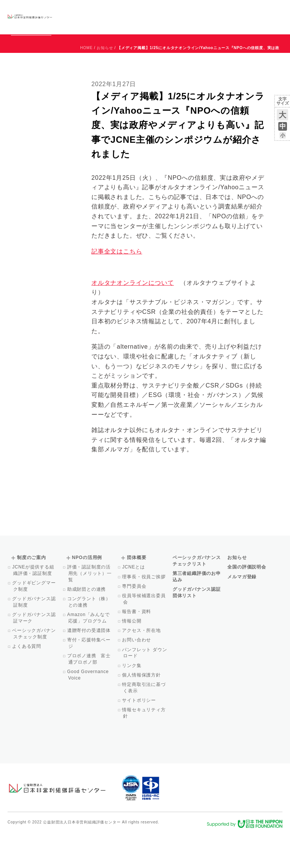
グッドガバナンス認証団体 (70, 17)
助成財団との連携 (87, 624)
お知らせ (206, 10)
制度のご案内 (139, 17)
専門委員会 (135, 621)
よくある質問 (27, 681)
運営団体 (226, 10)
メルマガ (214, 23)
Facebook (194, 23)
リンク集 (132, 700)
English (275, 10)
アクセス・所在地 (142, 665)
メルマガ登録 (242, 611)
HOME (86, 82)
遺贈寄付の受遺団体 (89, 665)
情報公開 (132, 655)
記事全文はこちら (117, 286)
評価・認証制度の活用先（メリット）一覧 (90, 608)
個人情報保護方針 (142, 709)
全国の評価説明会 (247, 601)
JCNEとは (134, 601)
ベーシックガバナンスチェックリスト (107, 17)
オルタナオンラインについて (133, 317)
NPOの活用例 (164, 17)
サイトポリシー (140, 735)
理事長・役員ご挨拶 (144, 611)
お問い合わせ (252, 10)
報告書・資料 (137, 646)
